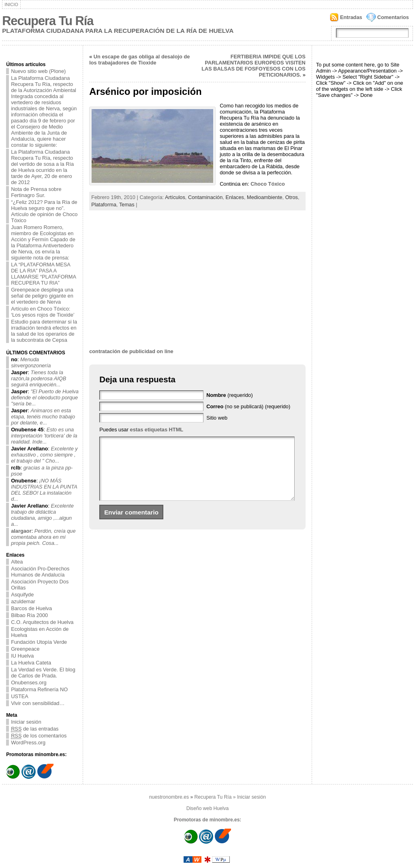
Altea (17, 562)
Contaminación (205, 197)
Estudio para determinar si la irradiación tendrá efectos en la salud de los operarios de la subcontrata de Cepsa (44, 331)
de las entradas (35, 729)
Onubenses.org (29, 683)
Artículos (175, 197)
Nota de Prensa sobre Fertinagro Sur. (36, 192)
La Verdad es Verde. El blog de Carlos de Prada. (43, 673)
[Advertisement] (197, 285)
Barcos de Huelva (31, 608)
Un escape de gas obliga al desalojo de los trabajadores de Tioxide (139, 60)
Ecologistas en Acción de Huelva (40, 632)
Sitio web (217, 418)
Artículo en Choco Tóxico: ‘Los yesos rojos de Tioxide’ (43, 312)
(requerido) (230, 395)
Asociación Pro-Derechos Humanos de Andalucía (40, 572)
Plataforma (104, 205)
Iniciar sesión (26, 722)
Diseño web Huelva (208, 808)
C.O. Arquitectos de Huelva (42, 622)
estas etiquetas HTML (157, 430)
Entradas (351, 17)
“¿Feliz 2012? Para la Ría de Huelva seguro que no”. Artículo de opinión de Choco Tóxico (44, 211)
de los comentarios (39, 736)
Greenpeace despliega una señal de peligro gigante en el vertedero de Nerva (42, 296)
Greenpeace (25, 649)
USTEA (20, 696)
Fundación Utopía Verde (39, 642)
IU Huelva (22, 656)
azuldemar (23, 601)
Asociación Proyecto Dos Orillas (40, 585)
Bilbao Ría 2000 (29, 615)
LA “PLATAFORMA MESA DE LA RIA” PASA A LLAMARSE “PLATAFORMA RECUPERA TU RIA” (44, 274)
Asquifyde (22, 595)
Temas (127, 205)
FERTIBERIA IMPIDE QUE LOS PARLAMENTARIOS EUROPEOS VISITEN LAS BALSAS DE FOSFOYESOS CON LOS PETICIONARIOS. (253, 66)
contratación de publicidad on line (131, 351)
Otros (292, 197)
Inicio (11, 4)
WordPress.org (28, 743)
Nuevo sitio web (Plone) (38, 71)
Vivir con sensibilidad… (38, 703)
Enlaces (235, 197)
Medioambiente (265, 197)
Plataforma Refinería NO (39, 689)
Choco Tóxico (267, 184)
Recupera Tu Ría (48, 21)
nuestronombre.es (169, 797)
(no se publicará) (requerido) (248, 406)
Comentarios (393, 17)
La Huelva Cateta (31, 663)
